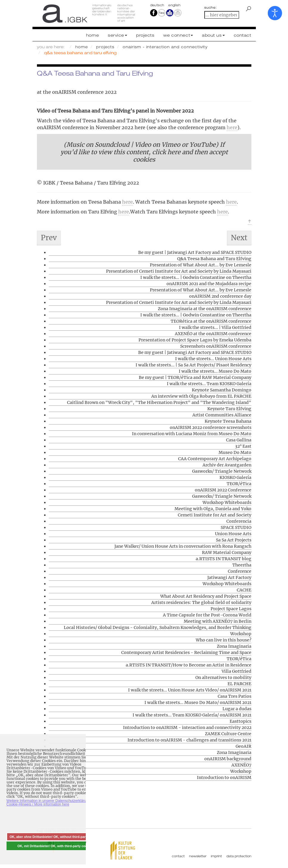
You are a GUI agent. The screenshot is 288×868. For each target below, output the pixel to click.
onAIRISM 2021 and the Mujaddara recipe (209, 284)
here (232, 127)
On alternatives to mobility (223, 677)
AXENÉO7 (241, 765)
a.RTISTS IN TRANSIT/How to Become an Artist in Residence (189, 665)
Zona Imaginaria (234, 646)
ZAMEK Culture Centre (228, 734)
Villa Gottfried (236, 671)
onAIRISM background (228, 759)
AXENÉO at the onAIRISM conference (213, 334)
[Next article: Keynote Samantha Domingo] (239, 238)
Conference (240, 571)
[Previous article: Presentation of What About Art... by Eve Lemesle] (49, 238)
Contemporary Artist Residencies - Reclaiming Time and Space (186, 652)
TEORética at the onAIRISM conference (211, 321)
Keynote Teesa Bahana (228, 421)
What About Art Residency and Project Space (206, 596)
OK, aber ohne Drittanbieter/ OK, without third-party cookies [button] (55, 837)
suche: (211, 7)
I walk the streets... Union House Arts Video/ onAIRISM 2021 (190, 690)
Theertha (242, 565)
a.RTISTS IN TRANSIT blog (224, 559)
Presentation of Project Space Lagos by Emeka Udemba (195, 340)
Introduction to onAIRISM (224, 778)
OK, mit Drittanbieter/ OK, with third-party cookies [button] (55, 846)
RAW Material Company (227, 552)
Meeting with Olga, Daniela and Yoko (213, 509)
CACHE (244, 590)
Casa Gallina (239, 440)
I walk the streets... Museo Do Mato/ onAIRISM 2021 (198, 702)
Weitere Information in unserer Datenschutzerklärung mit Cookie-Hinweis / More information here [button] (51, 803)
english (174, 5)
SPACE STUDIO (236, 527)
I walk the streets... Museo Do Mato (215, 371)
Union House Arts (233, 534)
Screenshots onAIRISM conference (216, 346)
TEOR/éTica (239, 484)
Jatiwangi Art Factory (229, 577)
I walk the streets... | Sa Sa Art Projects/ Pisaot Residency (193, 365)
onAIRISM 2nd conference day (220, 296)
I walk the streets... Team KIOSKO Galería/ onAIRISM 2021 (192, 715)
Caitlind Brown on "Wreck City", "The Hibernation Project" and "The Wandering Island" (159, 402)
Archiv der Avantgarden (227, 465)
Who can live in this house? (224, 640)
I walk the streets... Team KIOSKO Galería (209, 384)
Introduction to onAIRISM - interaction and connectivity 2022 (187, 728)
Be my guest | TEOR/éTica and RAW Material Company (195, 377)
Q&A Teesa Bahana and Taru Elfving (214, 259)
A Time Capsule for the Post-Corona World (207, 615)
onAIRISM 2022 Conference (223, 490)
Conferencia (239, 521)
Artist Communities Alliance (222, 415)
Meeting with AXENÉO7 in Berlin (218, 621)
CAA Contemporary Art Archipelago (215, 459)
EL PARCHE (239, 684)
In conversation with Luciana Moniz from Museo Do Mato (192, 434)
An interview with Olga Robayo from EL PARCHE (201, 396)
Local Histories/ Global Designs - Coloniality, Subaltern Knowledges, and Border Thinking (158, 627)
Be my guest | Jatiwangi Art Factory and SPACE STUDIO (195, 252)
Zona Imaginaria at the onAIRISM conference (205, 309)
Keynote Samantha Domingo (222, 390)
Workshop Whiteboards (227, 502)
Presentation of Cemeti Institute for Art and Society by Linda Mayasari (179, 271)
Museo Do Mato (235, 452)
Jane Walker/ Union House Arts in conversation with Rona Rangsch (183, 546)
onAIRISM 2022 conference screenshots (211, 427)
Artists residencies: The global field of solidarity (201, 602)
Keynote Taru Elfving (229, 409)
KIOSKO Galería (235, 477)
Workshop (241, 634)
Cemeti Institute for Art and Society (215, 515)
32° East (243, 446)
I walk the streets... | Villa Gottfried (215, 327)
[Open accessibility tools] (275, 13)
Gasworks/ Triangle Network (222, 471)
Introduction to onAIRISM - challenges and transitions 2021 (189, 740)
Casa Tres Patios (235, 696)
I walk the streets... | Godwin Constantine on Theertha (196, 277)
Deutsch (158, 5)
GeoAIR (243, 746)
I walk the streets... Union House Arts (213, 359)
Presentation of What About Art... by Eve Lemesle (201, 265)
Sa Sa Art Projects (234, 540)
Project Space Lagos (231, 609)
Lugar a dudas (237, 709)
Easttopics (240, 721)
